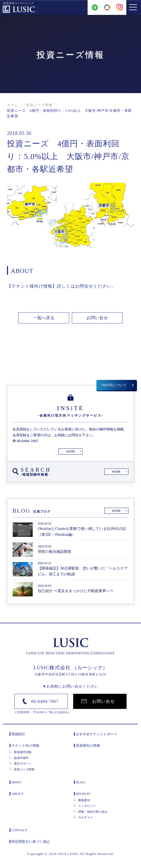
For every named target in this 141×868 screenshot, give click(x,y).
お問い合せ (97, 318)
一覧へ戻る (44, 318)
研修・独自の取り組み (93, 812)
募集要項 (84, 801)
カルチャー (86, 818)
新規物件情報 (23, 753)
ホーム (13, 105)
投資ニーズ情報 (39, 105)
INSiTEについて (114, 386)
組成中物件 (21, 758)
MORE (71, 453)
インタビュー (87, 807)
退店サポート (23, 764)
